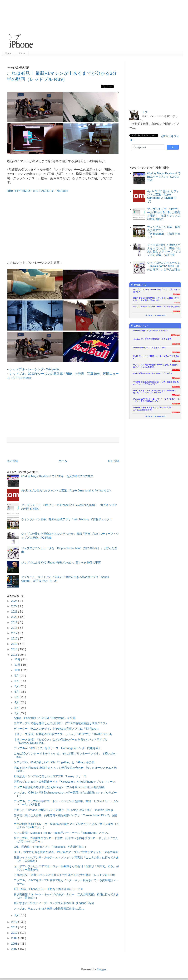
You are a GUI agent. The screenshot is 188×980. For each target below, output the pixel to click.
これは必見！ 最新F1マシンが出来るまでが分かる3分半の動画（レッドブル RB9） (65, 875)
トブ (145, 112)
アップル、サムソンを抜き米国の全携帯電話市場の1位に (49, 909)
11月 (18, 665)
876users (176, 361)
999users (176, 344)
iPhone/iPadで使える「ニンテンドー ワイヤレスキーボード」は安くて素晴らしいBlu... (156, 400)
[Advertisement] (89, 26)
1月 (17, 915)
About (22, 53)
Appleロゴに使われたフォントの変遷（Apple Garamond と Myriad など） (67, 491)
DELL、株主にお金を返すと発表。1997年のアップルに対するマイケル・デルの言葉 (66, 852)
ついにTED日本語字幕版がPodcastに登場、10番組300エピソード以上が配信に (156, 366)
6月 (17, 692)
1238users (175, 335)
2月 (17, 713)
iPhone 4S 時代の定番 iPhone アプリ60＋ (150, 331)
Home (8, 53)
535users (176, 395)
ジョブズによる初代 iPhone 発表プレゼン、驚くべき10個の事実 (61, 563)
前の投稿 (113, 461)
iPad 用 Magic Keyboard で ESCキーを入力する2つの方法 (57, 476)
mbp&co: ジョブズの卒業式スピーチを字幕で (152, 339)
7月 (17, 686)
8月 (17, 681)
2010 (15, 933)
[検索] (148, 147)
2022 (15, 606)
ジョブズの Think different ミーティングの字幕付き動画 (156, 307)
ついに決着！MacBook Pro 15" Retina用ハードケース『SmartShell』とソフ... (62, 833)
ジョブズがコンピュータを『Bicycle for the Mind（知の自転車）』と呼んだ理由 (164, 266)
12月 (18, 659)
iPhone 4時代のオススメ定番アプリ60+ (150, 348)
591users (176, 387)
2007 (15, 949)
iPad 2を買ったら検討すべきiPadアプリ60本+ (152, 373)
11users (177, 294)
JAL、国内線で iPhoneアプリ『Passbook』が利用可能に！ (50, 847)
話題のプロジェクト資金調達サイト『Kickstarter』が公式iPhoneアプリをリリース (65, 782)
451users (176, 404)
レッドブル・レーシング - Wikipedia (34, 369)
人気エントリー (140, 326)
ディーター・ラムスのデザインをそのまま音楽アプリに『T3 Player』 (57, 729)
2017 (15, 633)
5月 (17, 697)
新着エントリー (140, 285)
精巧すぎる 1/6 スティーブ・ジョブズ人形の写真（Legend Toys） (55, 903)
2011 (15, 927)
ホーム (63, 461)
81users (177, 311)
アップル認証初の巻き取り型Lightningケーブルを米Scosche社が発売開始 (59, 787)
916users (176, 352)
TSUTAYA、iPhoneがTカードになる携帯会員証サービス (48, 889)
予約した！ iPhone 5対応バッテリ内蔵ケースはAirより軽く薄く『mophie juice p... (65, 810)
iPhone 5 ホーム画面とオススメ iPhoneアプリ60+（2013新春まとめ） (152, 409)
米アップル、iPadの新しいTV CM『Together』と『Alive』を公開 (54, 762)
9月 (17, 676)
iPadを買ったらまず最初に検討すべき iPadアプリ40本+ (156, 357)
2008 (15, 944)
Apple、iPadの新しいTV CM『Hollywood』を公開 (45, 718)
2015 (15, 644)
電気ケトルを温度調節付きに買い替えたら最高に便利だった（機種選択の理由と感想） (156, 299)
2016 (15, 639)
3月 (17, 708)
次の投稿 (12, 461)
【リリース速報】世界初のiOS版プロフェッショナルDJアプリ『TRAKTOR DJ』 (64, 734)
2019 (15, 622)
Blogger (101, 969)
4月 (17, 702)
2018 (15, 628)
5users (177, 303)
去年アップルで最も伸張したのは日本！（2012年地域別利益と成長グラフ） (61, 723)
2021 (15, 612)
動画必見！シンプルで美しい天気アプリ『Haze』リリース (50, 776)
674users (176, 378)
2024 (15, 601)
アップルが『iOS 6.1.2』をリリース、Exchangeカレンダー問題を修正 (57, 748)
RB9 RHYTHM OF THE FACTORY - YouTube (38, 191)
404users (176, 412)
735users (176, 370)
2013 (15, 655)
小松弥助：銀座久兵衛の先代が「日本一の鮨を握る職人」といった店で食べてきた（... (156, 383)
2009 (15, 938)
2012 (15, 922)
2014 (15, 649)
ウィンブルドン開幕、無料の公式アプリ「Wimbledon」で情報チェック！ (67, 519)
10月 (18, 670)
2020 (15, 617)
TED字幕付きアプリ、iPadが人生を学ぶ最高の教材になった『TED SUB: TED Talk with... (156, 392)
